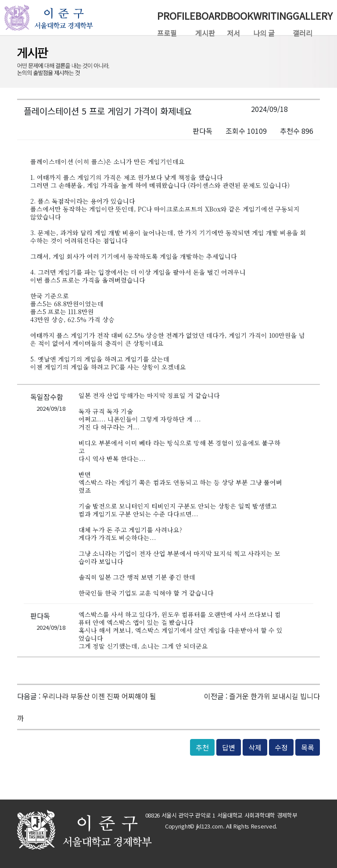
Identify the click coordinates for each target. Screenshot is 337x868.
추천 (202, 747)
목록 (308, 747)
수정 (281, 747)
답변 (229, 747)
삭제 (255, 747)
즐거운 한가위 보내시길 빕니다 (274, 696)
